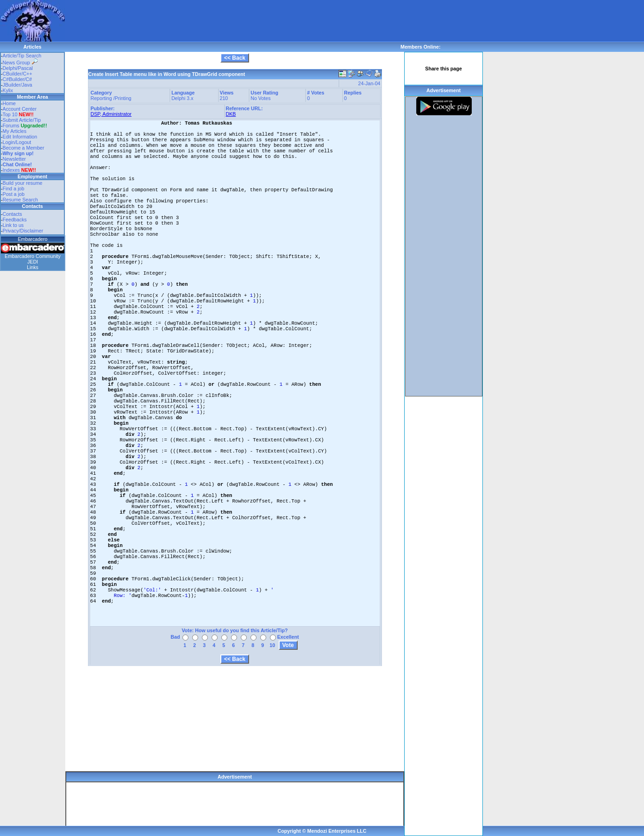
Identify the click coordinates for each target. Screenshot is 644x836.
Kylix (8, 90)
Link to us (13, 225)
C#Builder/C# (17, 79)
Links (33, 267)
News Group (20, 63)
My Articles (15, 131)
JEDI (33, 262)
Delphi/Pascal (18, 68)
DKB (231, 114)
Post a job (14, 194)
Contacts (13, 214)
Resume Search (20, 200)
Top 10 (10, 114)
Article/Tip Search (22, 56)
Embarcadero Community (33, 256)
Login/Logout (17, 142)
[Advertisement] (233, 21)
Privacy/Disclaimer (23, 231)
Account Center (20, 109)
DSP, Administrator (111, 114)
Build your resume (23, 183)
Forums (25, 126)
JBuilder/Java (18, 85)
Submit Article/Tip (22, 120)
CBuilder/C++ (18, 74)
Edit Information (20, 137)
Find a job (14, 189)
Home (9, 103)
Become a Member (24, 148)
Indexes (11, 170)
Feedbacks (15, 220)
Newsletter (14, 159)
